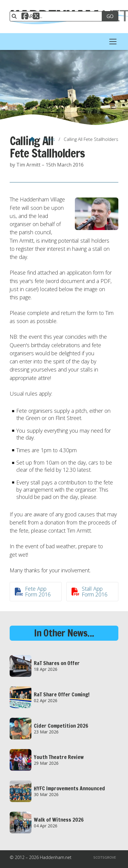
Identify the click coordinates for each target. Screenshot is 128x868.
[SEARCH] (59, 16)
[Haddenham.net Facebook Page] (25, 17)
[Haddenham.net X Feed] (36, 17)
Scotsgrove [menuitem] (105, 857)
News (49, 139)
